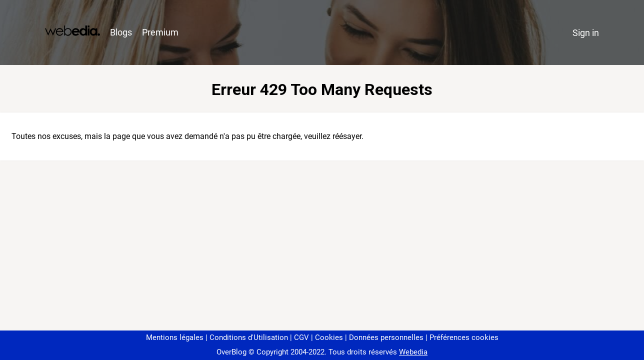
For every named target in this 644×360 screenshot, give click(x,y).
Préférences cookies (464, 337)
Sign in (586, 33)
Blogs (121, 32)
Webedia (413, 352)
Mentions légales (175, 337)
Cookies (329, 337)
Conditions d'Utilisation (249, 337)
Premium (160, 32)
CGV (301, 337)
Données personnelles (386, 337)
